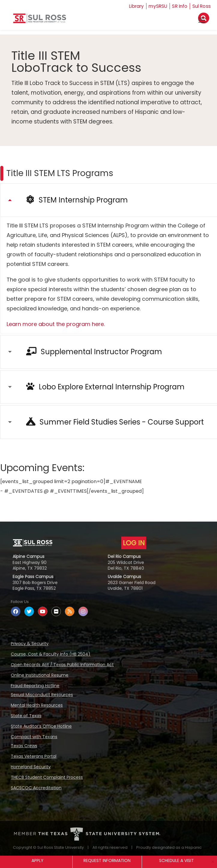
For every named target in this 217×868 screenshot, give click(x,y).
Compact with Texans (34, 737)
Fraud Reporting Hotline (35, 686)
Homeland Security (31, 767)
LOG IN (134, 543)
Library (134, 6)
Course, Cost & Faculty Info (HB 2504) (51, 654)
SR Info (179, 6)
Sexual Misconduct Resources (42, 695)
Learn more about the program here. (56, 324)
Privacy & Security (30, 644)
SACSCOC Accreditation (36, 788)
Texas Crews (24, 746)
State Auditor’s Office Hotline (41, 726)
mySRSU (156, 6)
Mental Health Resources (37, 705)
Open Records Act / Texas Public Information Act (62, 665)
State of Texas (26, 716)
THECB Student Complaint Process (47, 777)
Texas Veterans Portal (34, 756)
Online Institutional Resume (40, 675)
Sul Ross (201, 6)
